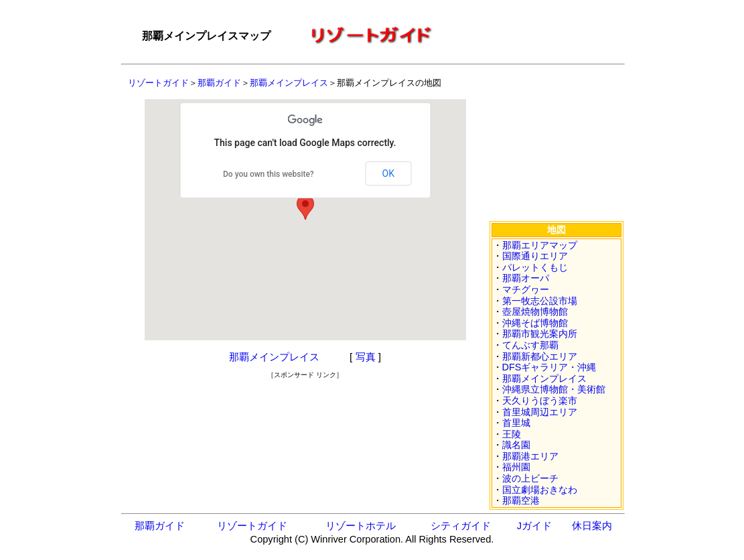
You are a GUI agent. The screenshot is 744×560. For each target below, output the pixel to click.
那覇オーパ (526, 278)
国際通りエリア (535, 256)
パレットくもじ (535, 267)
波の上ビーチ (530, 478)
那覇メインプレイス (289, 83)
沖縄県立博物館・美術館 (554, 389)
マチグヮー (526, 289)
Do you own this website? (269, 174)
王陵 (512, 434)
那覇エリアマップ (540, 245)
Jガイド (534, 526)
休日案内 (592, 526)
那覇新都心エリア (540, 356)
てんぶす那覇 (530, 345)
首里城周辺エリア (540, 412)
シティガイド (461, 526)
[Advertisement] (305, 400)
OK (388, 173)
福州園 (516, 467)
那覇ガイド (219, 83)
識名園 (516, 445)
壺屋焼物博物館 (535, 311)
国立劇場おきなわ (540, 490)
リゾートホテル (361, 526)
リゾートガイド (158, 83)
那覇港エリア (530, 456)
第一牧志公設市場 (540, 301)
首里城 (516, 423)
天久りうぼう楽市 (540, 401)
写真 (366, 357)
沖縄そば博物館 (535, 323)
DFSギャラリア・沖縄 (549, 367)
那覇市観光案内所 (540, 334)
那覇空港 (521, 500)
